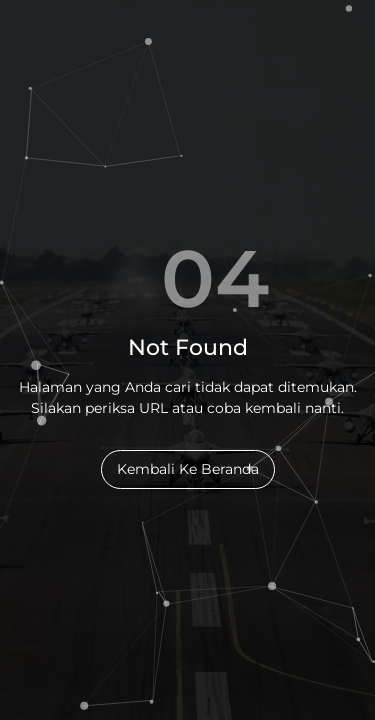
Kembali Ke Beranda (188, 469)
